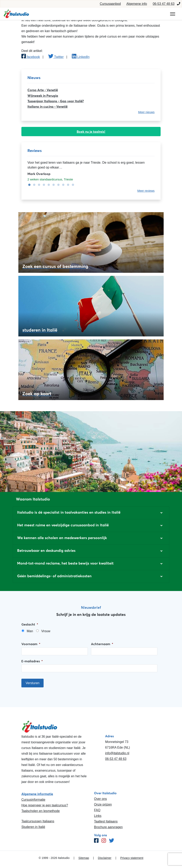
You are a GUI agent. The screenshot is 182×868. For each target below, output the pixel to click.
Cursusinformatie (33, 800)
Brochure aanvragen (108, 827)
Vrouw (46, 631)
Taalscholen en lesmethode (41, 811)
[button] (91, 513)
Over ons (100, 799)
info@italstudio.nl (117, 753)
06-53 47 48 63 (164, 4)
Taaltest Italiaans (106, 821)
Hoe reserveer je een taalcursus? (45, 805)
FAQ (97, 810)
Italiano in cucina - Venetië (48, 106)
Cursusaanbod (110, 4)
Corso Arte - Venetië (43, 90)
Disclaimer (105, 858)
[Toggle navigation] (173, 14)
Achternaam (102, 644)
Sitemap (84, 858)
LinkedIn (81, 57)
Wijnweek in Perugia (43, 96)
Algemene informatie (37, 794)
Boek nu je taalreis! (91, 132)
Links (98, 816)
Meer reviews (146, 191)
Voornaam (31, 644)
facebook (31, 57)
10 (72, 185)
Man (30, 631)
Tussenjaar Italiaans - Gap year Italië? (56, 101)
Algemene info (137, 4)
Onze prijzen (103, 804)
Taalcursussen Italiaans (38, 821)
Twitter (56, 57)
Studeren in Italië (33, 827)
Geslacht (30, 624)
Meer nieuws (146, 112)
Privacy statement (132, 858)
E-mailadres (32, 661)
